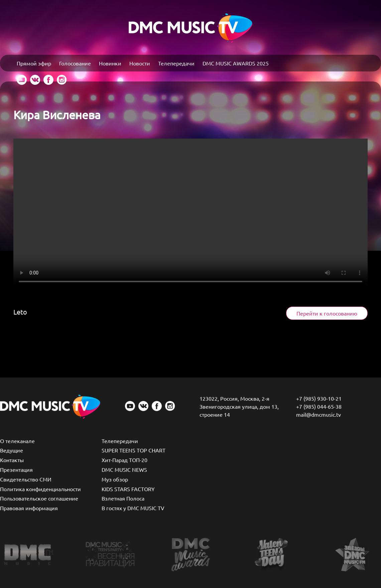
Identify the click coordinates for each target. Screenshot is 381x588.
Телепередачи (176, 63)
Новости (140, 63)
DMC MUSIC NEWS (124, 469)
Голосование (75, 63)
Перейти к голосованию (327, 313)
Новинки (110, 63)
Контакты (12, 460)
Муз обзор (115, 479)
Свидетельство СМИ (26, 479)
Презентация (16, 469)
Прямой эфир (34, 63)
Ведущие (12, 450)
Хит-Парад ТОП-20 (124, 460)
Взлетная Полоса (123, 498)
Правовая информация (29, 508)
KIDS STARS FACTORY (128, 489)
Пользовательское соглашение (39, 498)
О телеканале (17, 441)
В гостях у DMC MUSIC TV (133, 508)
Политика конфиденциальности (40, 489)
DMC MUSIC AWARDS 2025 (236, 63)
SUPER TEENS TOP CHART (134, 450)
